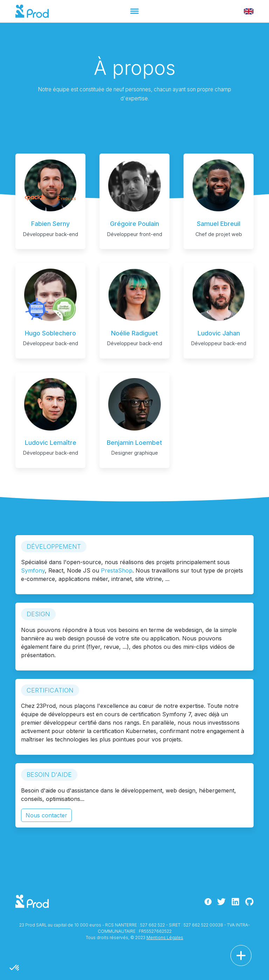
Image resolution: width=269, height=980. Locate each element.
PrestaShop (117, 570)
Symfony (33, 570)
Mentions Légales (165, 938)
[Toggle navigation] (134, 11)
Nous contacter (46, 815)
